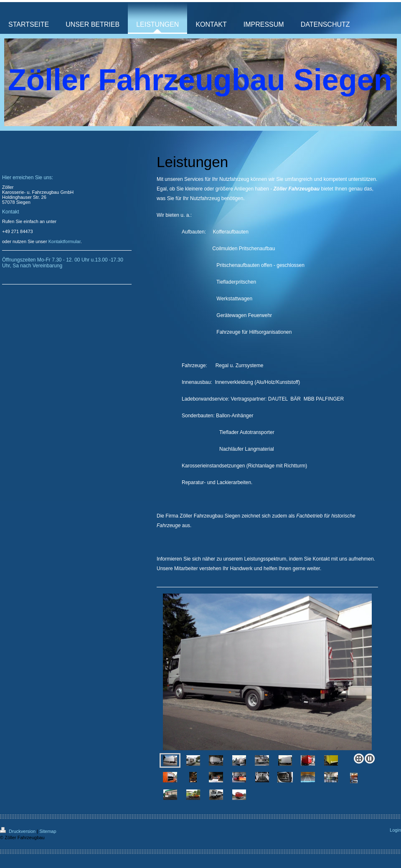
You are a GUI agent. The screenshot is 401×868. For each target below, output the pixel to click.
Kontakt (321, 559)
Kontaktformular (65, 241)
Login (395, 830)
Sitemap (48, 831)
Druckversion (18, 831)
